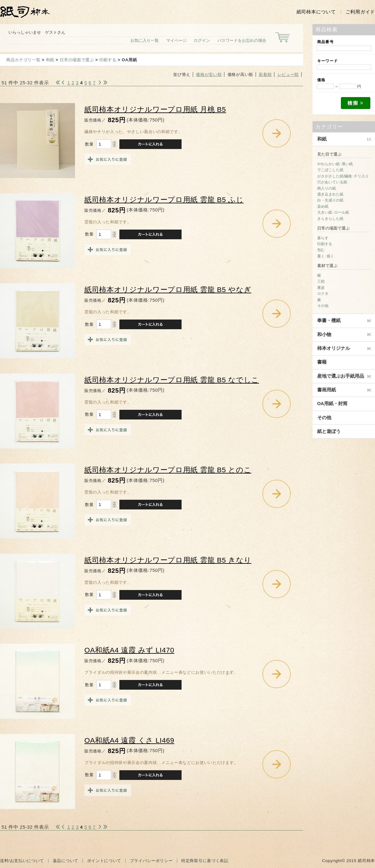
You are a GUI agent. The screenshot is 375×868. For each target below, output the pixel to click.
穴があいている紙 (332, 182)
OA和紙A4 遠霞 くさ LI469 (129, 740)
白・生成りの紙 (330, 200)
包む (321, 250)
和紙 (50, 60)
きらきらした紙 (330, 219)
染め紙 (323, 206)
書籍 (322, 362)
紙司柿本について (316, 12)
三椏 (321, 281)
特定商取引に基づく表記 (205, 861)
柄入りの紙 (327, 188)
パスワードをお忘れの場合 (242, 40)
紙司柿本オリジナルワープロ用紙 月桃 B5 (155, 109)
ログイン (202, 40)
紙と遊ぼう (329, 431)
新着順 (265, 74)
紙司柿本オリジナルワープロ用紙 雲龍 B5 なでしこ (172, 380)
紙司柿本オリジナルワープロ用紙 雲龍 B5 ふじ (164, 200)
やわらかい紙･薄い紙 (335, 164)
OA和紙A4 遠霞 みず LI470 (129, 650)
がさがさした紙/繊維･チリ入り (343, 176)
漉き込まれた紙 (330, 194)
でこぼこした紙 (330, 170)
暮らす (323, 238)
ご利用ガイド (360, 12)
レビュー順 (288, 74)
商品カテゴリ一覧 (23, 60)
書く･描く (326, 256)
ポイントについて (104, 861)
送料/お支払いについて (22, 861)
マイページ (176, 40)
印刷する (108, 60)
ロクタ (323, 294)
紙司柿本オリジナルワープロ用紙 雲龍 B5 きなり (168, 560)
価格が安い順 (209, 74)
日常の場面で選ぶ (77, 60)
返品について (66, 861)
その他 (323, 306)
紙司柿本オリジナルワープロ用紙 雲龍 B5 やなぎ (168, 290)
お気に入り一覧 (145, 40)
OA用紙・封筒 (332, 404)
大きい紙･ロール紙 (333, 212)
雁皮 (321, 288)
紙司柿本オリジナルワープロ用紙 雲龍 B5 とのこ (168, 470)
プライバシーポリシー (151, 861)
